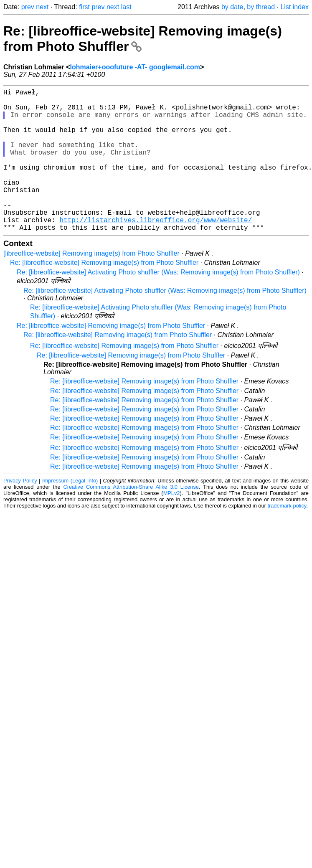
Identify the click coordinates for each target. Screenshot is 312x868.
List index (294, 7)
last (126, 7)
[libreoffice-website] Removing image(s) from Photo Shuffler (91, 285)
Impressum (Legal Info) (70, 512)
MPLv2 (172, 525)
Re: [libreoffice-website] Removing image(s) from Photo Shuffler (104, 294)
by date (232, 7)
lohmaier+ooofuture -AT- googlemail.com (135, 67)
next (42, 7)
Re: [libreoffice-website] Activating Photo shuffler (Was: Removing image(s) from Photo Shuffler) (158, 304)
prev (28, 7)
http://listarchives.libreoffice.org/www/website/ (156, 250)
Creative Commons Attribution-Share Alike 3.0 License (131, 519)
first (84, 7)
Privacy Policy (20, 512)
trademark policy (287, 537)
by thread (261, 7)
